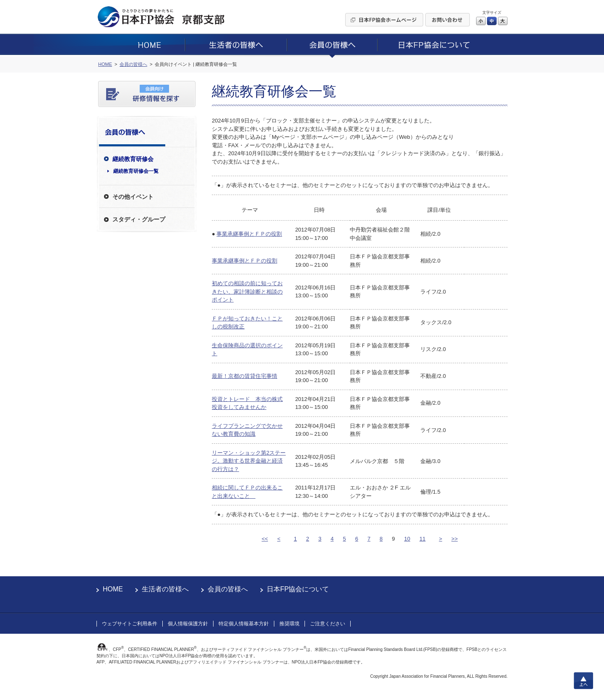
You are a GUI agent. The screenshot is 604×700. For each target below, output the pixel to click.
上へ (583, 681)
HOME (113, 589)
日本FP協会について (298, 589)
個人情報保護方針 (188, 624)
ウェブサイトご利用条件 (130, 624)
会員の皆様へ (228, 589)
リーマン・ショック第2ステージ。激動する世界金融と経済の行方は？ (249, 461)
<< (265, 539)
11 (422, 539)
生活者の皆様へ (165, 589)
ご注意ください (328, 624)
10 (407, 539)
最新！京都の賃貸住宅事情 (245, 376)
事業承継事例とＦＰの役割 (249, 234)
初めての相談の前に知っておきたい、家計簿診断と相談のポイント (247, 291)
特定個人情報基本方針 (244, 624)
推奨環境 (289, 624)
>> (454, 539)
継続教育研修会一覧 (136, 171)
